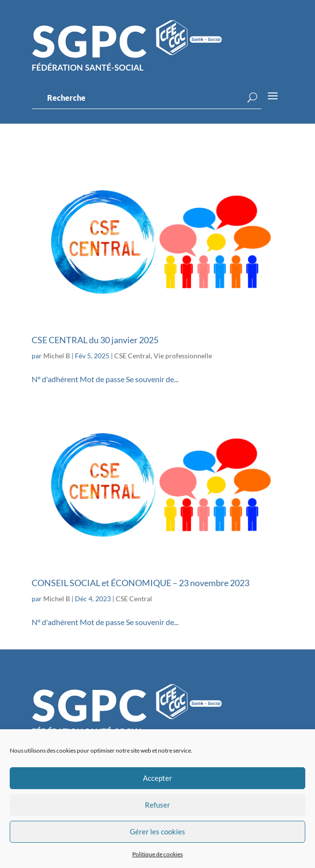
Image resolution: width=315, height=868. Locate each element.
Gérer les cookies (157, 831)
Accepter (157, 778)
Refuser (157, 805)
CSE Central (132, 356)
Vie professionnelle (183, 356)
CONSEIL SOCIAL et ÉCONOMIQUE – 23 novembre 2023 (140, 583)
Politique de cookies (157, 854)
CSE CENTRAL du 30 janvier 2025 (95, 340)
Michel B (57, 356)
